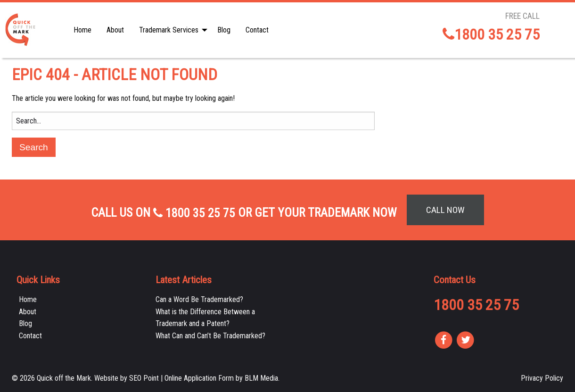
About (115, 30)
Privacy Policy (542, 378)
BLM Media (261, 378)
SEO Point (144, 378)
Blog (224, 30)
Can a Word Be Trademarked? (199, 299)
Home (82, 30)
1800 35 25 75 (491, 34)
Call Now (445, 210)
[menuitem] (82, 30)
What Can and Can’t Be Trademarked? (210, 336)
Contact (257, 30)
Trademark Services (169, 30)
